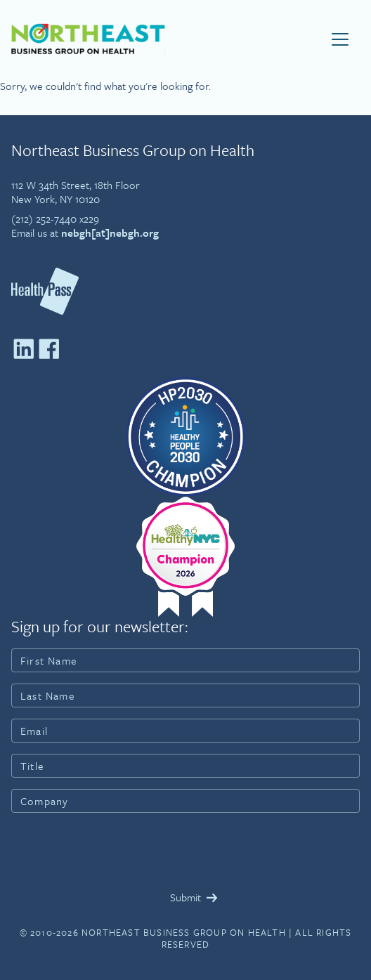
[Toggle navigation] (340, 39)
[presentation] (118, 851)
